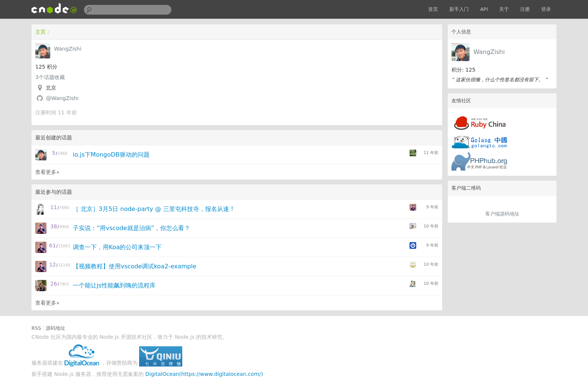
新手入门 (459, 9)
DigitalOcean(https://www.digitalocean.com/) (204, 374)
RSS (36, 328)
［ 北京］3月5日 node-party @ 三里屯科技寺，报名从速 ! (153, 209)
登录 (546, 9)
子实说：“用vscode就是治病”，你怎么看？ (131, 228)
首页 (433, 9)
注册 (525, 9)
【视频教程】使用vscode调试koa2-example (135, 266)
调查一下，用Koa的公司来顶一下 (117, 247)
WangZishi (489, 52)
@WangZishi (62, 98)
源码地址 (55, 328)
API (484, 9)
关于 (504, 9)
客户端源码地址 (502, 214)
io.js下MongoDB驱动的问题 (111, 155)
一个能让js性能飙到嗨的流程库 (114, 285)
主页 (40, 32)
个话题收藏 (50, 77)
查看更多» (47, 172)
